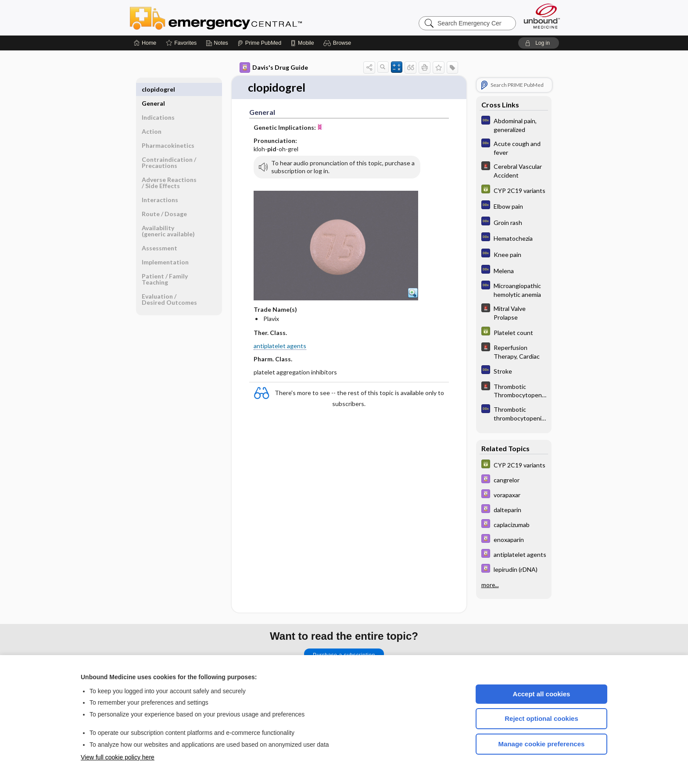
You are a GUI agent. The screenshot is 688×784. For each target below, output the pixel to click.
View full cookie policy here (118, 757)
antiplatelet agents (280, 346)
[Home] (145, 43)
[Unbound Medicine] (542, 16)
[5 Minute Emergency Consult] (514, 170)
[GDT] (514, 190)
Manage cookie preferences (542, 744)
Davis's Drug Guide (274, 68)
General (153, 89)
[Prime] (259, 43)
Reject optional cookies (541, 718)
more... (490, 585)
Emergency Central (239, 18)
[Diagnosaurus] (514, 125)
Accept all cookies (542, 694)
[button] (339, 43)
